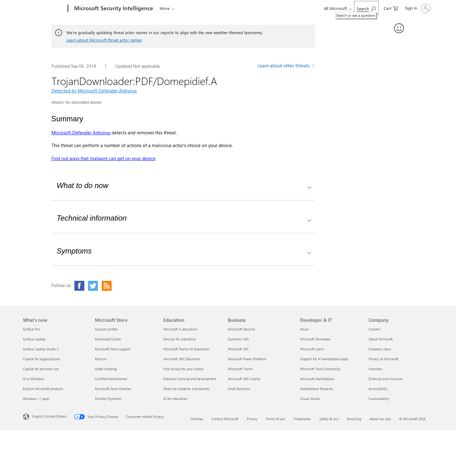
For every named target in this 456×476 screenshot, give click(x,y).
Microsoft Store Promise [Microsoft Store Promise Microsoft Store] (113, 389)
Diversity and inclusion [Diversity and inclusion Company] (386, 379)
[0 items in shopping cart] (391, 8)
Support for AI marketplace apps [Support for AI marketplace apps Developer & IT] (324, 359)
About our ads (380, 419)
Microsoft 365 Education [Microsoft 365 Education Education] (182, 359)
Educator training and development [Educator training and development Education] (190, 379)
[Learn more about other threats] (286, 66)
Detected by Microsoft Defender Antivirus (94, 91)
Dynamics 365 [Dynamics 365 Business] (238, 339)
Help (267, 8)
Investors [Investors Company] (375, 369)
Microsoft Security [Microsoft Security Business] (241, 329)
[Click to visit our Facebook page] (79, 286)
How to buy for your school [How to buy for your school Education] (183, 369)
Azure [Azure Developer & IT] (304, 329)
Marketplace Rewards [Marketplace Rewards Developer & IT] (317, 389)
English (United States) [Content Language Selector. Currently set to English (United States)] (49, 416)
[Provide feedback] (399, 29)
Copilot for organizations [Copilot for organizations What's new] (42, 359)
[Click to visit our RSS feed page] (107, 286)
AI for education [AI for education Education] (175, 399)
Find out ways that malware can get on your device (103, 158)
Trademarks (302, 419)
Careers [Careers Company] (374, 329)
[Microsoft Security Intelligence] (113, 9)
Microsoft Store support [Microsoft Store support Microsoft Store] (113, 349)
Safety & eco (329, 419)
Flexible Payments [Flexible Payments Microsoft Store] (108, 399)
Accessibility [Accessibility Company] (378, 389)
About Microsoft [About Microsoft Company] (381, 339)
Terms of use (275, 419)
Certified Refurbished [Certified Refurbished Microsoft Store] (111, 379)
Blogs (184, 8)
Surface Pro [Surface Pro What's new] (31, 329)
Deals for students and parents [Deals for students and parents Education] (187, 389)
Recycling (354, 419)
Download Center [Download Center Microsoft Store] (108, 339)
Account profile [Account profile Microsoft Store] (106, 329)
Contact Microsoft (225, 419)
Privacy (252, 419)
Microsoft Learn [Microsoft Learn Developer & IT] (312, 349)
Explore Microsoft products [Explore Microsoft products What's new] (43, 389)
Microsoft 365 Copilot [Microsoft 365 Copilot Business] (244, 379)
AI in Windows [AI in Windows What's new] (34, 379)
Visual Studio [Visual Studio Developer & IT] (310, 399)
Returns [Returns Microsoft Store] (101, 359)
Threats (165, 8)
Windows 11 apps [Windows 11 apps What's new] (36, 399)
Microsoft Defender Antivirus (81, 132)
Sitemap (197, 419)
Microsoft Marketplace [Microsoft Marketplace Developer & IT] (317, 379)
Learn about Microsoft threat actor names (104, 40)
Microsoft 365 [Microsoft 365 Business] (238, 349)
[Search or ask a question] (366, 8)
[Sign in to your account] (417, 8)
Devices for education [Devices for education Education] (180, 339)
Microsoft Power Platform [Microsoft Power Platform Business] (247, 359)
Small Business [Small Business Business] (239, 389)
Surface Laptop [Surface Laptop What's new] (34, 339)
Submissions (240, 8)
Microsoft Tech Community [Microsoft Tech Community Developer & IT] (320, 369)
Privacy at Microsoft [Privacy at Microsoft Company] (383, 359)
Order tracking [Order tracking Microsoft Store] (106, 369)
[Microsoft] (44, 9)
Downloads (207, 8)
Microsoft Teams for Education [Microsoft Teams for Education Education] (186, 349)
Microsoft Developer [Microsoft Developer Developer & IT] (315, 339)
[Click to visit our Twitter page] (93, 286)
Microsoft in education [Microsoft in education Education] (180, 329)
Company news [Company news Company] (380, 349)
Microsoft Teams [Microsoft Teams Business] (240, 369)
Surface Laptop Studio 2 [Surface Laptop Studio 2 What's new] (41, 349)
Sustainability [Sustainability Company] (379, 399)
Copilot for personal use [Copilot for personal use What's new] (41, 369)
